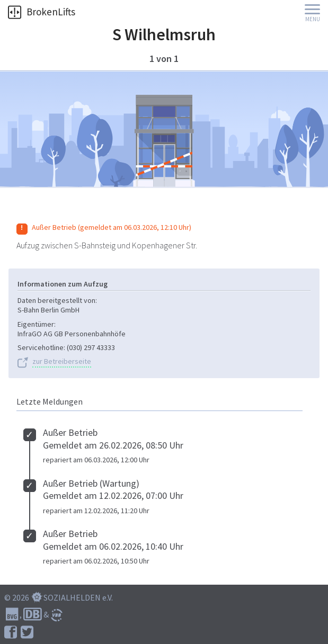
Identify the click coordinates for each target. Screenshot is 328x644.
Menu (313, 19)
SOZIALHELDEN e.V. (78, 597)
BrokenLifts (42, 12)
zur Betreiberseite (62, 361)
